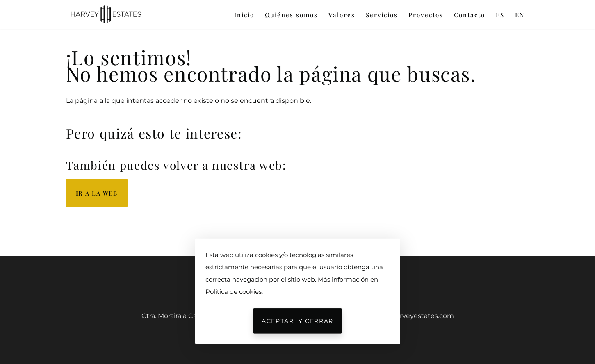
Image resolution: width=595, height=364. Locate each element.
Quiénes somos (291, 15)
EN (520, 15)
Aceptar (297, 321)
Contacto (470, 15)
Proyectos (426, 15)
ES (500, 15)
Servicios (382, 15)
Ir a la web (97, 193)
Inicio (244, 15)
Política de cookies (234, 292)
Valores (342, 15)
